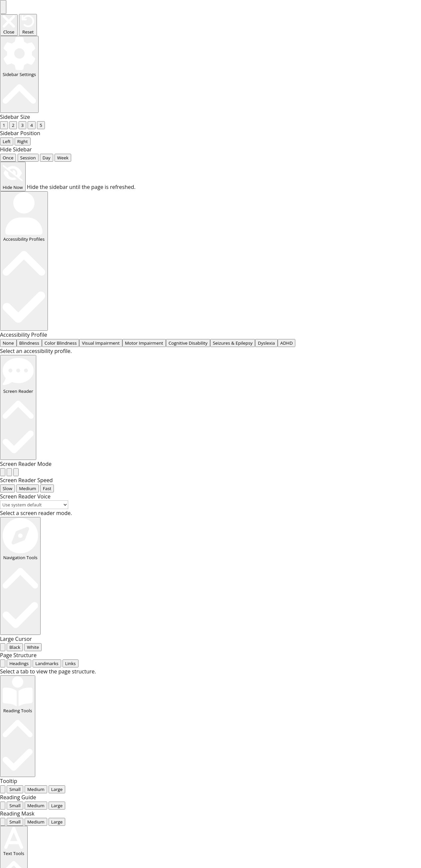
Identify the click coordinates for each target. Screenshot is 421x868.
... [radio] (4, 60)
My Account (243, 582)
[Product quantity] (52, 699)
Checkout (273, 582)
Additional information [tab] (77, 771)
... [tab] (11, 298)
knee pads (226, 601)
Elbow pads (332, 601)
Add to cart (67, 716)
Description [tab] (63, 763)
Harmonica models (347, 706)
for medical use (343, 764)
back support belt (377, 601)
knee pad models (83, 638)
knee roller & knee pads (278, 601)
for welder (336, 793)
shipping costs (105, 678)
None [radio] (8, 149)
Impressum (303, 582)
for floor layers (342, 735)
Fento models (126, 638)
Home (50, 638)
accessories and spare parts (133, 744)
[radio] (3, 199)
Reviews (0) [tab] (63, 780)
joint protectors (343, 716)
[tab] (3, 298)
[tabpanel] (210, 306)
